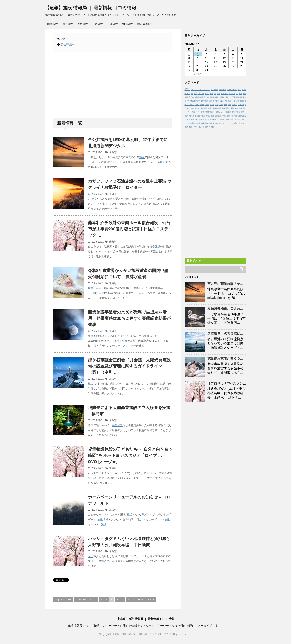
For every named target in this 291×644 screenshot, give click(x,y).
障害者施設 (144, 24)
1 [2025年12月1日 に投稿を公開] (189, 54)
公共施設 (112, 24)
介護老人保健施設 (214, 108)
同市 (199, 116)
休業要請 (204, 123)
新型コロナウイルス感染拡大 (230, 123)
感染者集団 (199, 97)
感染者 (201, 93)
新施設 (198, 123)
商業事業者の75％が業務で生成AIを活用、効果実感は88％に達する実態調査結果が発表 (129, 318)
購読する (194, 261)
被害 (236, 108)
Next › (141, 600)
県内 (196, 93)
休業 (186, 127)
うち (197, 105)
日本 (186, 120)
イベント (233, 120)
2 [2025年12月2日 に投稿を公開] (198, 54)
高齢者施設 (232, 90)
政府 (225, 105)
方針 (221, 105)
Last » (151, 600)
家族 (186, 116)
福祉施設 (228, 101)
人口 (91, 556)
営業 (194, 112)
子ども (234, 105)
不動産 (97, 336)
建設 (232, 108)
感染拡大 (232, 94)
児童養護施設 (237, 97)
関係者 (215, 123)
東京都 (126, 341)
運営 (240, 116)
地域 (207, 105)
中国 (190, 127)
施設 (142, 157)
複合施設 (82, 24)
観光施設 (204, 101)
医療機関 (228, 112)
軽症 (203, 116)
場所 (201, 120)
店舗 (243, 123)
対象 (240, 94)
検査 (205, 120)
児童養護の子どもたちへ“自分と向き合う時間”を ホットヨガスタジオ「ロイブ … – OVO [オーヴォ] (130, 455)
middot (195, 127)
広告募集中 (68, 44)
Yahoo (212, 105)
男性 (228, 108)
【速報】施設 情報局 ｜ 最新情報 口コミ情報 (90, 8)
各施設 (191, 120)
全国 (210, 101)
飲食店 (187, 108)
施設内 (229, 97)
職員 (207, 93)
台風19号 (230, 116)
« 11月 (198, 74)
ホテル (187, 101)
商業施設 (52, 24)
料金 (139, 520)
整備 (224, 108)
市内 (211, 93)
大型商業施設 (210, 112)
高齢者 (202, 105)
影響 (219, 94)
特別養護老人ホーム (217, 120)
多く (217, 105)
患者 (202, 112)
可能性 (211, 127)
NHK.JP (241, 105)
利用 (230, 105)
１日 (227, 120)
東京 (245, 97)
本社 (224, 116)
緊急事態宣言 (195, 101)
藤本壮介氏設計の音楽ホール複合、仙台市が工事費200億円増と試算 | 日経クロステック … (129, 229)
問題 (236, 116)
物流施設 (128, 24)
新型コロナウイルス (201, 89)
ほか (222, 101)
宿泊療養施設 (214, 97)
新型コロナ (220, 112)
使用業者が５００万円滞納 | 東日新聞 (238, 359)
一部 (234, 101)
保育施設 (204, 108)
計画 (244, 116)
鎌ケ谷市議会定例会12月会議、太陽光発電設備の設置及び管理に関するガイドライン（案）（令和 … (129, 366)
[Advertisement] (113, 85)
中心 (198, 112)
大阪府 (191, 116)
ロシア (137, 204)
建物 (210, 123)
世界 (91, 288)
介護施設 (97, 24)
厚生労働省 (236, 112)
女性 (192, 108)
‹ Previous (81, 600)
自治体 (205, 127)
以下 (201, 127)
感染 (239, 90)
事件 (243, 112)
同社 (196, 120)
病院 (241, 108)
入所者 (206, 97)
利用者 (191, 97)
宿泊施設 (67, 24)
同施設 (223, 97)
